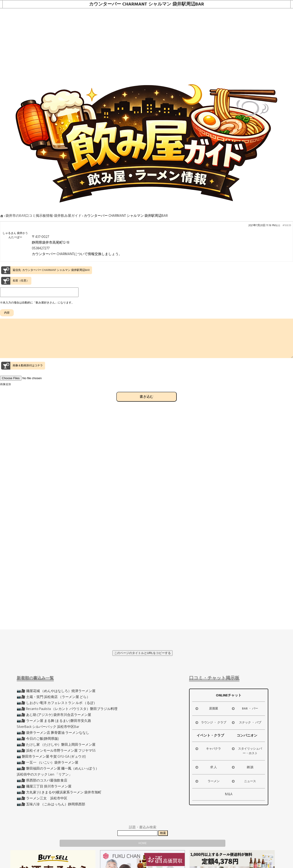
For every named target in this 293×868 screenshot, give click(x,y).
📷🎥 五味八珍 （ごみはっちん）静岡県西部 (51, 804)
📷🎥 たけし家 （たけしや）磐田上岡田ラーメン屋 (56, 745)
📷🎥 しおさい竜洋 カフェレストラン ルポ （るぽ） (57, 703)
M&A (229, 794)
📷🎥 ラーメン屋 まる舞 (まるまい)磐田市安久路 (54, 721)
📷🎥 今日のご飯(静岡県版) (38, 739)
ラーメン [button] (207, 781)
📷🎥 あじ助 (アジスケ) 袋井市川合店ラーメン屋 (54, 715)
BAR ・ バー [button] (244, 709)
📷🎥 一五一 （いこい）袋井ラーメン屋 (47, 763)
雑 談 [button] (242, 767)
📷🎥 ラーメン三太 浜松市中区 (42, 798)
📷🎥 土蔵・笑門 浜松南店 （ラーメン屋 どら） (53, 697)
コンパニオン (247, 736)
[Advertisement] (146, 43)
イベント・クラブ (210, 736)
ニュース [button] (243, 781)
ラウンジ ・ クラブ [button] (210, 723)
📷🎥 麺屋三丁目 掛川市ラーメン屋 (44, 786)
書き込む (146, 405)
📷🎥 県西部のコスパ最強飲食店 (42, 780)
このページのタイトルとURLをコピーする (143, 653)
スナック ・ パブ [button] (246, 723)
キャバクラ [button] (208, 749)
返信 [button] (278, 225)
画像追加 (5, 393)
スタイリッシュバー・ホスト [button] (246, 751)
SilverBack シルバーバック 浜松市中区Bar (48, 727)
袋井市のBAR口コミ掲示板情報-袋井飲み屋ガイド (43, 216)
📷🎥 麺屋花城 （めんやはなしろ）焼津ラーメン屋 (56, 691)
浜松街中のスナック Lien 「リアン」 (44, 775)
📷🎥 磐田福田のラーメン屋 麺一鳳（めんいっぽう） (58, 769)
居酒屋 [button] (206, 709)
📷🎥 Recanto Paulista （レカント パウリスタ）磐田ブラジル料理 (67, 709)
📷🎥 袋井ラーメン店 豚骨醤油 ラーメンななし (53, 733)
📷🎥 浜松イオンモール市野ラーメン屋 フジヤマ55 (56, 751)
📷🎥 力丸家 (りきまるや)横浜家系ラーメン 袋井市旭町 (59, 792)
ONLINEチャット (229, 695)
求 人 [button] (206, 767)
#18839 (287, 225)
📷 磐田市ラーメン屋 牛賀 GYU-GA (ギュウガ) (51, 757)
